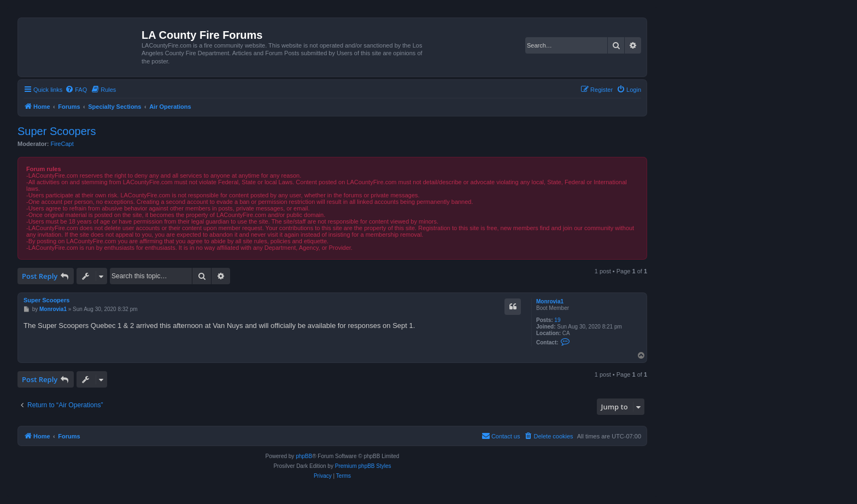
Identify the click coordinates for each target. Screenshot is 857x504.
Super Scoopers (57, 131)
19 (557, 320)
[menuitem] (76, 90)
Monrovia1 (550, 301)
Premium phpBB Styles (363, 466)
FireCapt (62, 144)
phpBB (304, 456)
